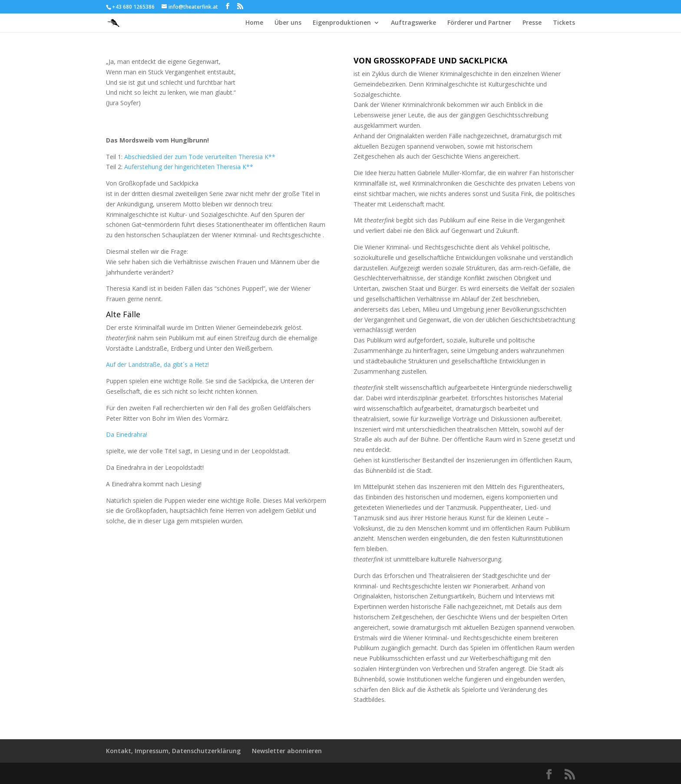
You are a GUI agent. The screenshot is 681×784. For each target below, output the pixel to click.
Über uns (288, 23)
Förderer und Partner (479, 23)
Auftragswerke (413, 23)
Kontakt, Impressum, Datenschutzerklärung (173, 751)
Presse (532, 23)
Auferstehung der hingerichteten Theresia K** (189, 167)
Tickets (564, 23)
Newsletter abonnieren (287, 751)
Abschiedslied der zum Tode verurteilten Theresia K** (200, 157)
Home (254, 23)
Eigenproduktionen (342, 23)
